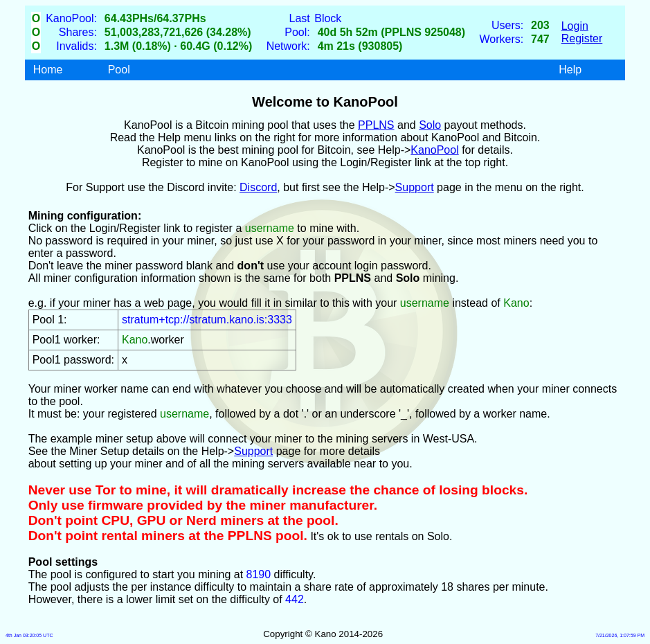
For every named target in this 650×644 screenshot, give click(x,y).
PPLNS (376, 125)
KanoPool (434, 150)
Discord (258, 187)
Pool (119, 70)
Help (570, 70)
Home (48, 70)
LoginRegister (582, 32)
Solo (430, 125)
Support (415, 187)
